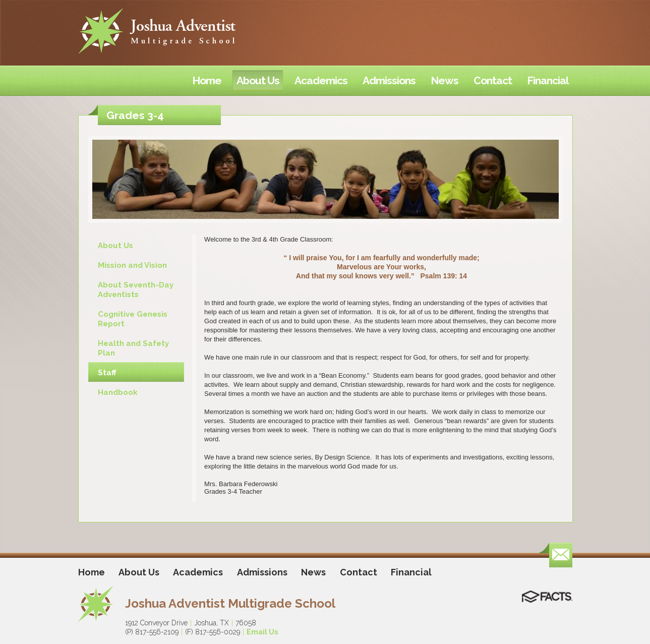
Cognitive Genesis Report (133, 319)
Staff (107, 373)
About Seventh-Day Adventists (136, 290)
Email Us (262, 632)
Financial (411, 572)
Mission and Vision (132, 265)
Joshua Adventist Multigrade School (230, 603)
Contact (359, 572)
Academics (198, 572)
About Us (115, 246)
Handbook (118, 392)
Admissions (262, 572)
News (313, 572)
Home (92, 572)
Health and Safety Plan (133, 348)
